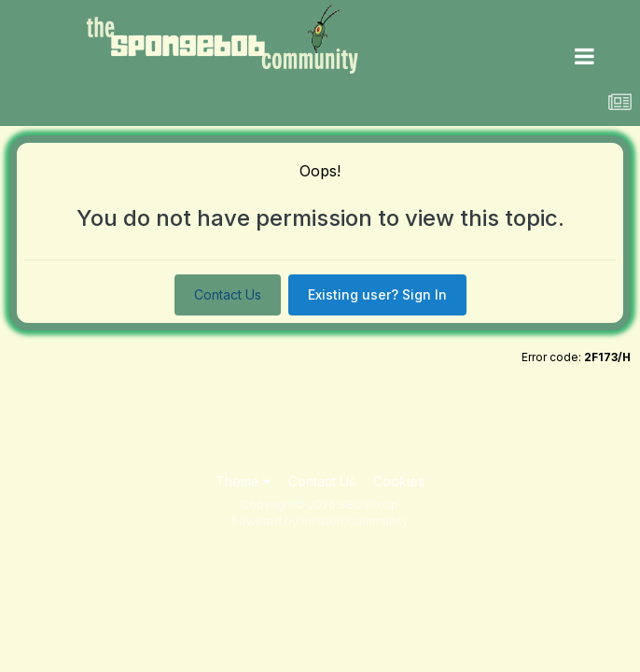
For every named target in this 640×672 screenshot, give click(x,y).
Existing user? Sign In (377, 294)
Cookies (399, 481)
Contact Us (228, 294)
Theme (243, 481)
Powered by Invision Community (320, 521)
